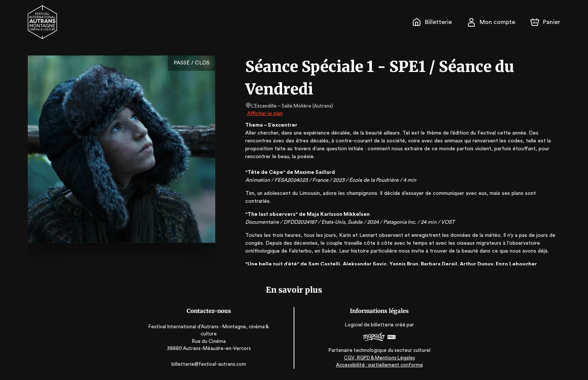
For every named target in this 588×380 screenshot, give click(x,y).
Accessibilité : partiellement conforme (378, 365)
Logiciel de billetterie (368, 325)
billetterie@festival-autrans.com (210, 364)
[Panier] (545, 22)
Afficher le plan (264, 114)
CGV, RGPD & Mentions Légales (378, 358)
